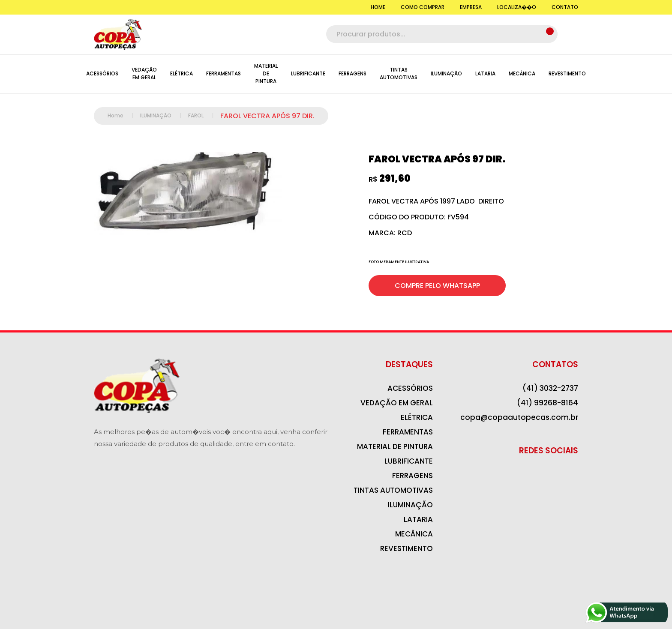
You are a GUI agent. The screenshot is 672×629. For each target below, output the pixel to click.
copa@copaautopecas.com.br (519, 417)
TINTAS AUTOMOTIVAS (399, 73)
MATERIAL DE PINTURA (266, 73)
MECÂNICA (522, 73)
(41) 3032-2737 (550, 388)
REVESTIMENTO (567, 73)
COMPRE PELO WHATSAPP (437, 286)
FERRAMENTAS (223, 73)
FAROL (204, 115)
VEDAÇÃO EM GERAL (144, 73)
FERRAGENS (352, 73)
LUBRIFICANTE (308, 73)
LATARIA (485, 73)
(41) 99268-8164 (547, 403)
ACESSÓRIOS (102, 73)
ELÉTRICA (181, 73)
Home (124, 115)
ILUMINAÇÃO (446, 73)
